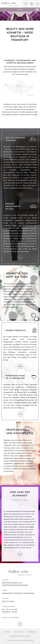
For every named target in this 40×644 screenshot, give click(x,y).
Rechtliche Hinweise (10, 618)
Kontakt (32, 4)
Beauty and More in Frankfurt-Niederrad (10, 4)
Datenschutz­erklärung (20, 636)
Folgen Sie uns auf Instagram (20, 641)
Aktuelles (19, 632)
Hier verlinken (20, 195)
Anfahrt (38, 4)
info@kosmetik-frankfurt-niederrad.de (18, 593)
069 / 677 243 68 (8, 602)
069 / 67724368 (26, 4)
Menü (20, 10)
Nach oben (20, 624)
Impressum (32, 632)
